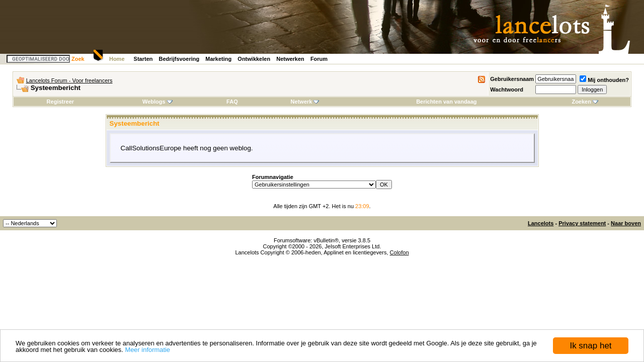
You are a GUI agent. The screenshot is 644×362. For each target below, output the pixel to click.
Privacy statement (582, 223)
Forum (319, 59)
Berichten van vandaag (446, 102)
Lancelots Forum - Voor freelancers (69, 80)
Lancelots (541, 223)
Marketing (218, 59)
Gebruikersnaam (512, 79)
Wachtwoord (507, 89)
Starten (143, 59)
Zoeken (585, 102)
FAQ (232, 102)
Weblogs (157, 102)
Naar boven (626, 223)
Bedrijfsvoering (179, 59)
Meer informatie (147, 350)
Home (117, 59)
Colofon (399, 252)
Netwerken (290, 59)
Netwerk (305, 102)
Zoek (78, 59)
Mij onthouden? (604, 80)
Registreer (60, 102)
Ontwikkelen (254, 59)
